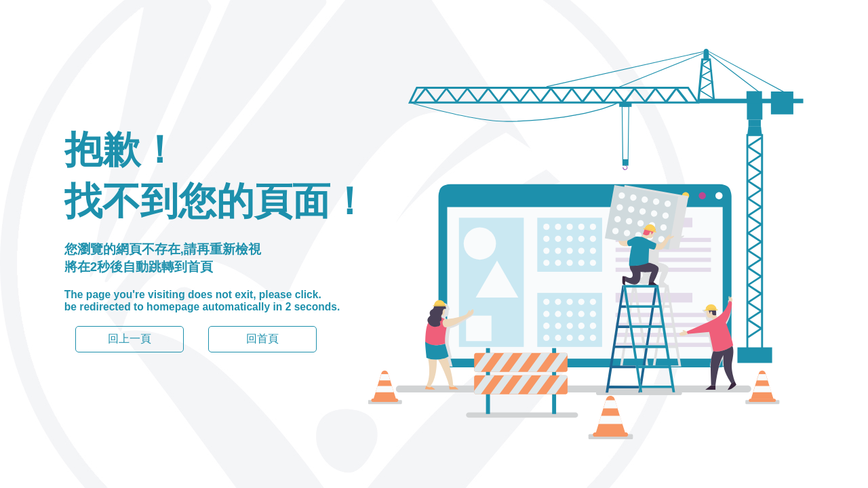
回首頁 (262, 339)
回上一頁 (130, 339)
